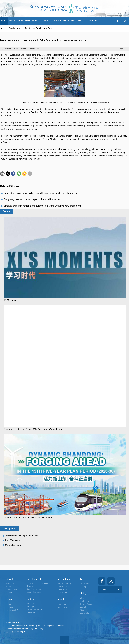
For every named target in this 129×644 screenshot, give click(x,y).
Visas (82, 598)
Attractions (85, 584)
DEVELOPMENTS (32, 21)
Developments (15, 28)
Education (84, 607)
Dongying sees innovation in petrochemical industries (32, 200)
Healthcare (85, 601)
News (9, 600)
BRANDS (72, 21)
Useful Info (85, 613)
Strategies (62, 604)
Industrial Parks (64, 587)
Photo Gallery (12, 590)
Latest (9, 604)
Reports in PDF (13, 610)
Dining (83, 587)
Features (7, 211)
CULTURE (46, 21)
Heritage (30, 607)
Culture (31, 599)
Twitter (111, 581)
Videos (9, 593)
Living (83, 594)
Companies (62, 607)
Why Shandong (64, 584)
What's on (31, 604)
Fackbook (102, 581)
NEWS (20, 21)
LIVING (90, 21)
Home (3, 28)
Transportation (86, 604)
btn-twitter (125, 21)
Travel (83, 579)
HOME (4, 21)
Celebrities (31, 613)
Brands (61, 600)
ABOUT (12, 21)
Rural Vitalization (13, 540)
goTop (64, 640)
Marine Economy (13, 545)
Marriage (84, 610)
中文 (97, 21)
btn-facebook (118, 21)
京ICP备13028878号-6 (16, 632)
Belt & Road (62, 590)
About (10, 579)
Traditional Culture (34, 610)
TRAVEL (81, 21)
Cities (9, 587)
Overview (10, 584)
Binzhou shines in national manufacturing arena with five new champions (43, 206)
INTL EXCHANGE (59, 21)
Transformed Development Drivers (39, 28)
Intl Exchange (65, 579)
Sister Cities (62, 593)
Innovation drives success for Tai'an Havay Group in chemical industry (40, 193)
